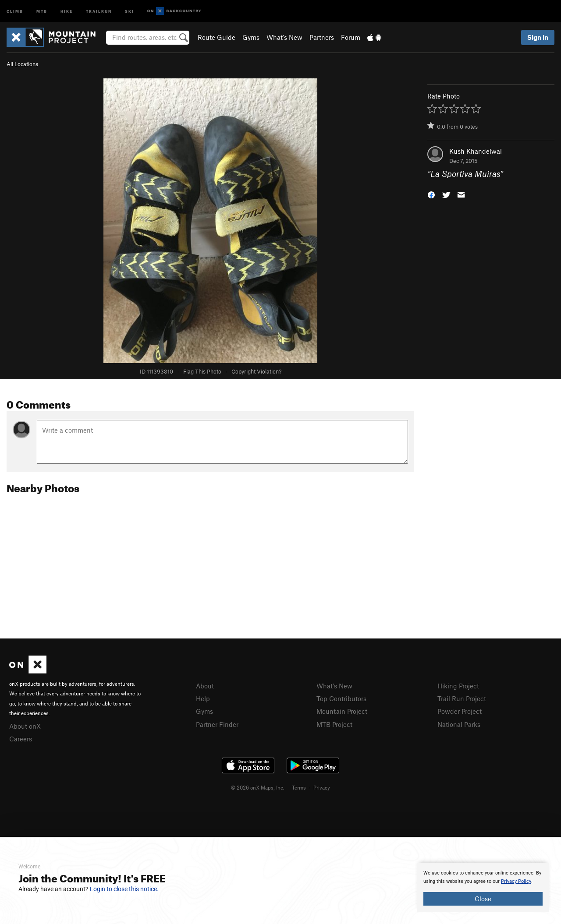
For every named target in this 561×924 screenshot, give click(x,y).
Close (483, 899)
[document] (483, 887)
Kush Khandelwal (476, 151)
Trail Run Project (462, 698)
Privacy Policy (516, 881)
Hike (67, 11)
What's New (284, 37)
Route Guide (217, 37)
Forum (351, 37)
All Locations (22, 64)
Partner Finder (217, 724)
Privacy (322, 787)
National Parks (459, 724)
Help (203, 698)
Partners (322, 37)
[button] (431, 194)
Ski (130, 11)
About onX (25, 726)
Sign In (538, 37)
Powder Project (460, 711)
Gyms (251, 37)
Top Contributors (341, 698)
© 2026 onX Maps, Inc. (258, 787)
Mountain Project (342, 711)
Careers (21, 739)
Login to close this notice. (124, 889)
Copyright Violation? (256, 371)
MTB (42, 11)
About (205, 686)
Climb (15, 11)
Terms (299, 787)
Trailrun (99, 11)
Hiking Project (458, 686)
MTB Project (334, 724)
